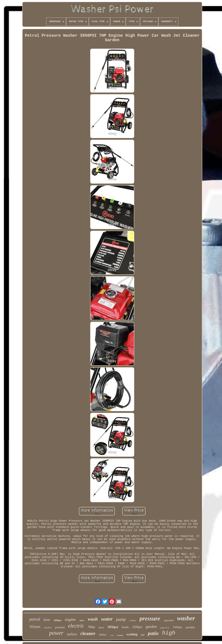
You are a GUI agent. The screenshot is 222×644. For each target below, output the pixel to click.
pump (121, 619)
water (107, 619)
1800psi (57, 620)
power (56, 633)
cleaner (88, 633)
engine (70, 619)
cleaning (120, 635)
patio (153, 633)
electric (76, 626)
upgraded (169, 620)
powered (60, 627)
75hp (91, 627)
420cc (82, 620)
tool (143, 635)
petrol (35, 619)
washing (132, 634)
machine (48, 627)
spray (101, 627)
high (169, 633)
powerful (165, 628)
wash (93, 619)
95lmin (35, 627)
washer (186, 618)
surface (72, 634)
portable (190, 627)
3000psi (103, 635)
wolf (112, 635)
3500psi (137, 627)
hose (47, 620)
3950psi (113, 627)
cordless (133, 620)
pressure (150, 618)
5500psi (178, 627)
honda (125, 627)
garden (151, 627)
